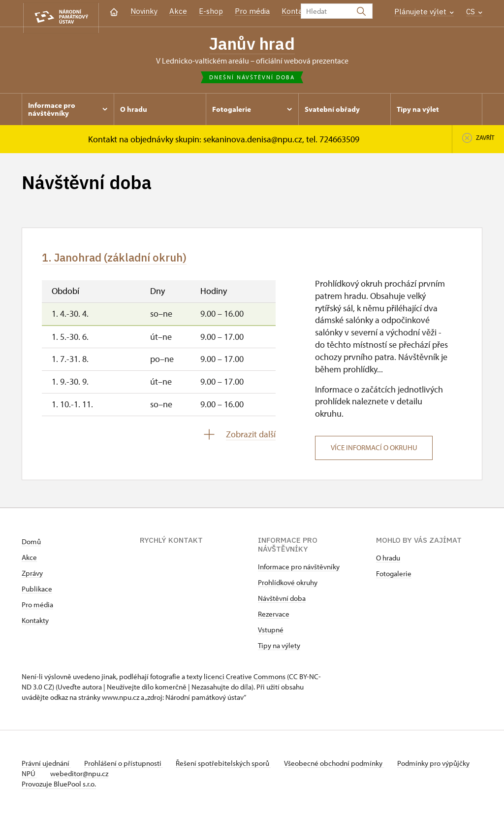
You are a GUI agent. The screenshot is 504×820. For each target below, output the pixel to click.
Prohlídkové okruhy (288, 586)
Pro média (252, 11)
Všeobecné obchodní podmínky (342, 767)
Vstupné (271, 633)
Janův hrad (252, 44)
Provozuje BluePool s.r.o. (59, 787)
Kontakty (35, 624)
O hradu (388, 561)
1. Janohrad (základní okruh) (124, 261)
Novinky (144, 11)
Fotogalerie (394, 577)
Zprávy (32, 576)
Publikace (37, 592)
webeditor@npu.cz (111, 777)
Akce (178, 11)
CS (474, 12)
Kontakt (296, 11)
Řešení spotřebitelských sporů (229, 767)
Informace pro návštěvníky (299, 570)
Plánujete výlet (424, 12)
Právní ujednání (46, 767)
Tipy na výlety (279, 649)
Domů (31, 545)
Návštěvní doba (282, 602)
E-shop (211, 11)
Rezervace (274, 617)
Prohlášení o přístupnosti (126, 767)
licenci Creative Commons (245, 680)
